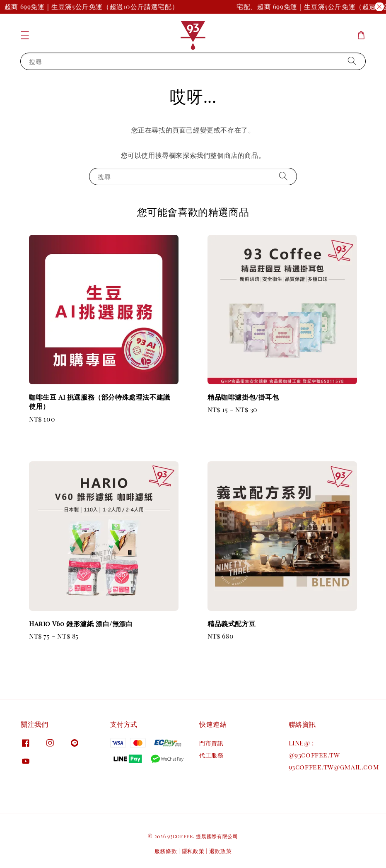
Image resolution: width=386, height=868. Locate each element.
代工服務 (211, 755)
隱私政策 (193, 851)
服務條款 (166, 851)
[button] (25, 35)
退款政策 (221, 851)
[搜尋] (352, 61)
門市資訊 (211, 743)
